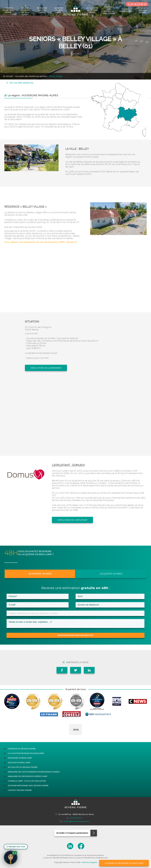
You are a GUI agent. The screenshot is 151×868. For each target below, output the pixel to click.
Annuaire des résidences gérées (31, 76)
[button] (69, 738)
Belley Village (56, 76)
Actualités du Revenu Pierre (92, 10)
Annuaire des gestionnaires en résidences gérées (34, 772)
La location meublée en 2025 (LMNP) (25, 10)
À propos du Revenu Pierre (8, 10)
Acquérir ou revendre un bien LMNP (124, 863)
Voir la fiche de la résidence (46, 368)
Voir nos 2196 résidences (20, 83)
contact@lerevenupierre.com (74, 821)
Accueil (8, 76)
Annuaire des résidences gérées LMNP (28, 776)
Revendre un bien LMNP (42, 10)
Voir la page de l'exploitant (72, 520)
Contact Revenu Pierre (143, 10)
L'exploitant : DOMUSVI (68, 465)
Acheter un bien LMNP (59, 10)
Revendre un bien (40, 574)
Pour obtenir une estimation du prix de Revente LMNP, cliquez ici (41, 242)
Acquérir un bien (111, 574)
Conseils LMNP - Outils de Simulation (109, 10)
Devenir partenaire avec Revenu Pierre (28, 786)
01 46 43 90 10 (137, 4)
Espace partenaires (126, 10)
